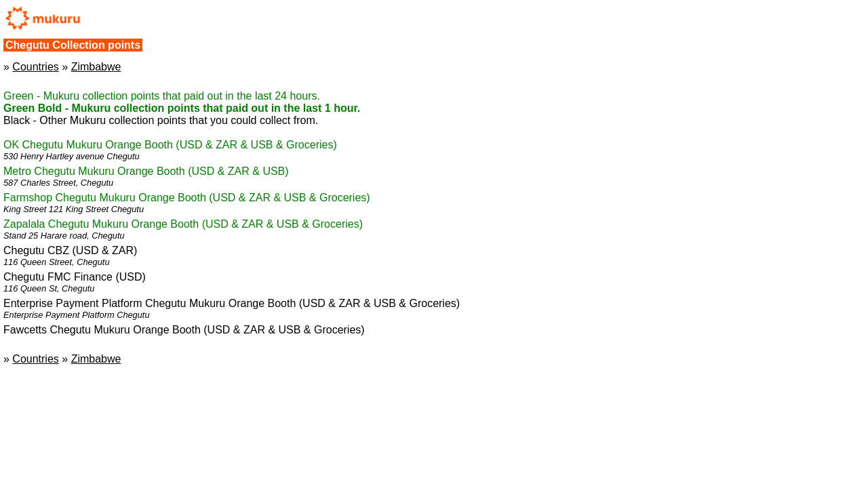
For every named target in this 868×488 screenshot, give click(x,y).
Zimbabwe (96, 67)
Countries (35, 67)
